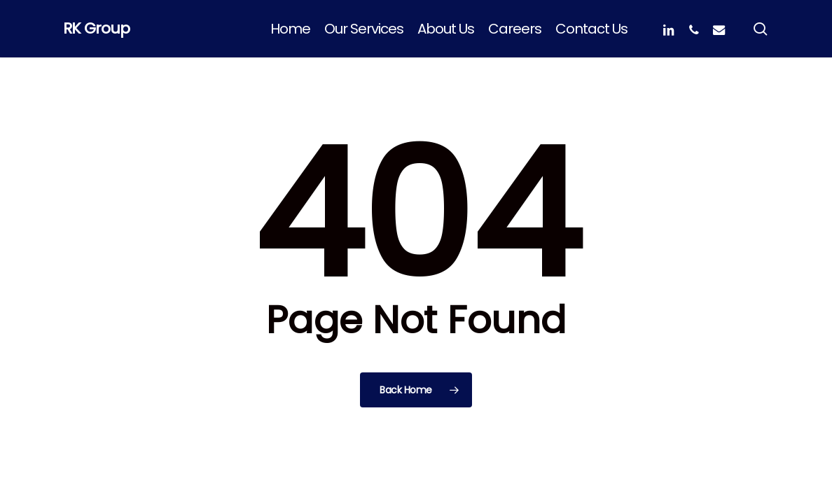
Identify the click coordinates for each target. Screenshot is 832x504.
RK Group (96, 29)
